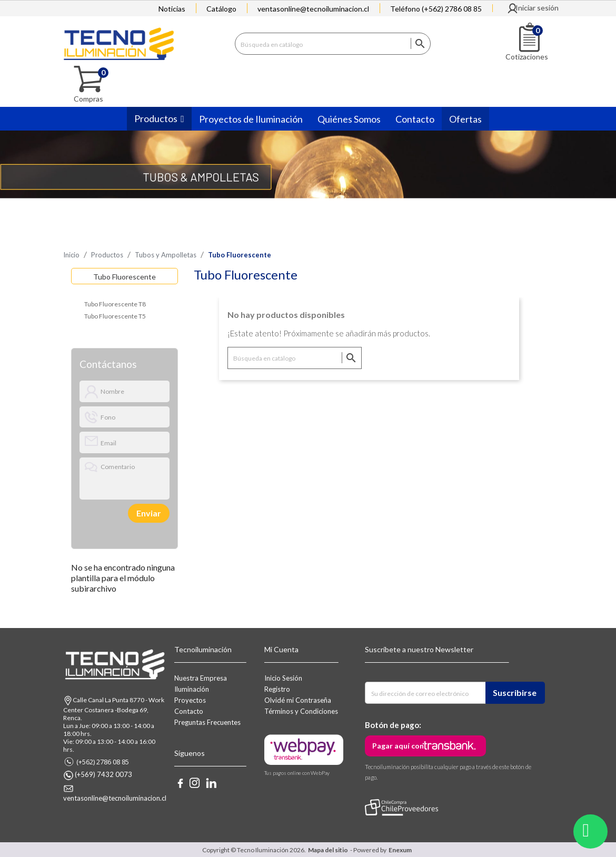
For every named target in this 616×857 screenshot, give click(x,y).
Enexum (401, 849)
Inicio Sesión (283, 677)
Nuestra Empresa (201, 677)
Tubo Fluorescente (125, 276)
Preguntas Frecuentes (207, 722)
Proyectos (190, 700)
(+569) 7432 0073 (103, 774)
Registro (277, 689)
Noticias (172, 9)
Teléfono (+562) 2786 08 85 (436, 9)
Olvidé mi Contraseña (298, 700)
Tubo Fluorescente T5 (115, 316)
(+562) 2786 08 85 (103, 761)
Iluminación (192, 689)
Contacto (189, 711)
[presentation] (116, 512)
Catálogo (221, 9)
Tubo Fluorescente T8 (115, 303)
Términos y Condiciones (301, 711)
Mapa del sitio (328, 849)
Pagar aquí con (398, 745)
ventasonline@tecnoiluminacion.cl (313, 9)
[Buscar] (333, 43)
